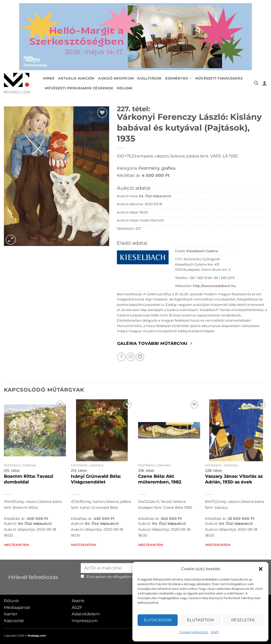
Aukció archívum (116, 78)
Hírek (49, 78)
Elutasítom (201, 620)
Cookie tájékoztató (194, 632)
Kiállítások (149, 78)
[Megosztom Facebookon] (121, 357)
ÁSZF (215, 632)
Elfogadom (158, 620)
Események (178, 78)
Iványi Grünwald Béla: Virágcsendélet (96, 479)
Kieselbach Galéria (202, 251)
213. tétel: (79, 471)
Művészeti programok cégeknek (79, 88)
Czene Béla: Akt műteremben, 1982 (160, 479)
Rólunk (125, 88)
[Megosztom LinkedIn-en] (140, 357)
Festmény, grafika (157, 168)
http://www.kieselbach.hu (214, 286)
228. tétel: (214, 471)
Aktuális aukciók (76, 78)
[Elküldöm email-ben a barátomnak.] (131, 357)
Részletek (243, 620)
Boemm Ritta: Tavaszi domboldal (29, 479)
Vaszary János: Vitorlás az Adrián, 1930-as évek (234, 479)
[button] (261, 569)
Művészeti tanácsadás (219, 78)
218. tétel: (146, 471)
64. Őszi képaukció (155, 196)
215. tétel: (12, 471)
